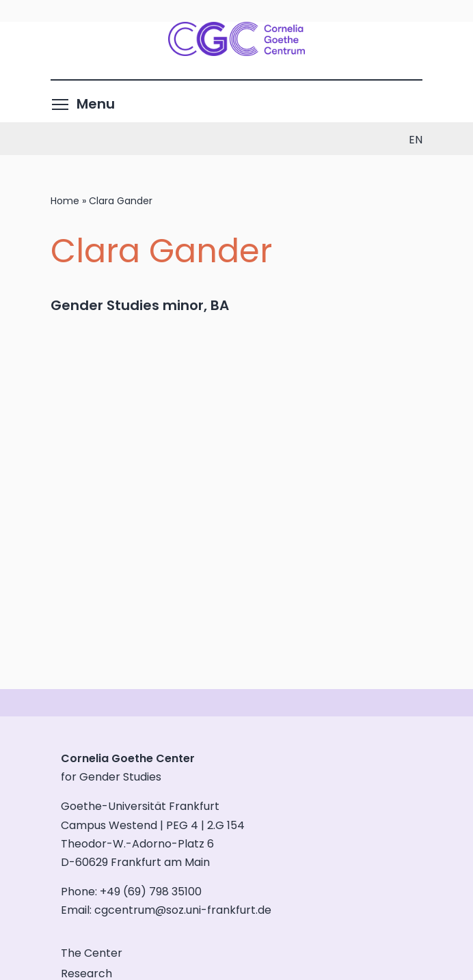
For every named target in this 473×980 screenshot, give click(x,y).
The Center (92, 953)
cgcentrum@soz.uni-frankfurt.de (183, 910)
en (416, 140)
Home (65, 201)
